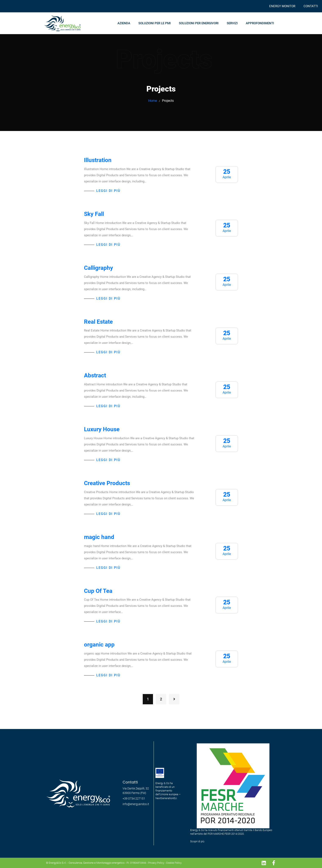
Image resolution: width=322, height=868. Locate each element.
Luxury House (102, 429)
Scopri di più (197, 841)
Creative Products (107, 483)
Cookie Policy (174, 863)
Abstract (95, 375)
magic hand (99, 537)
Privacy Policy (156, 863)
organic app (99, 645)
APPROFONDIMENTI (260, 23)
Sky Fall (94, 214)
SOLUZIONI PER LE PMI (155, 23)
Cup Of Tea (98, 591)
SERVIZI (232, 23)
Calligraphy (98, 268)
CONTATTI (311, 6)
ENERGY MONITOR (282, 6)
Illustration (98, 160)
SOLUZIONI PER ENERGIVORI (199, 23)
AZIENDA (124, 23)
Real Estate (98, 322)
